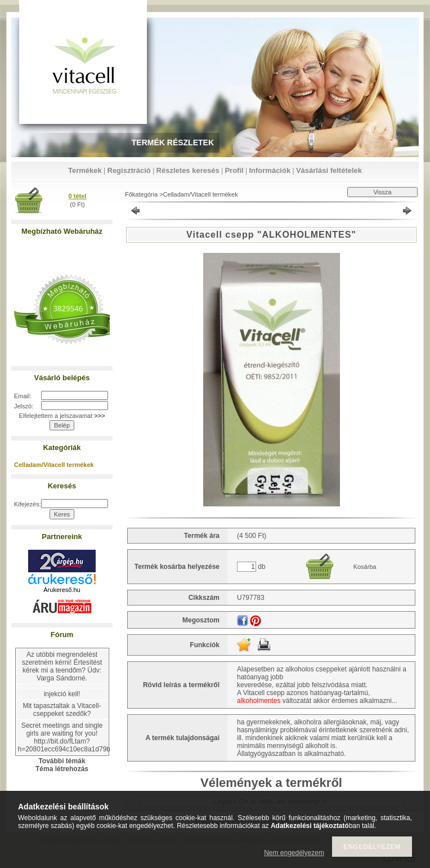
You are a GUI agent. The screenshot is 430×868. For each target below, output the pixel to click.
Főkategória (141, 194)
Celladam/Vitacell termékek (54, 465)
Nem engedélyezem (294, 853)
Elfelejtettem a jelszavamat (62, 416)
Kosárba (365, 567)
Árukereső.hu (62, 590)
